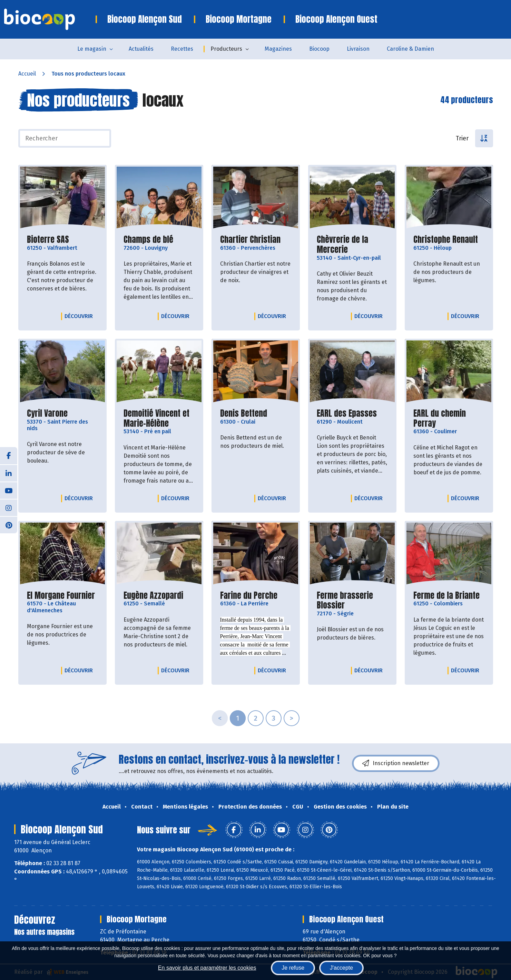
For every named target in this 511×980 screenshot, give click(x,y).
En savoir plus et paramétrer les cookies (207, 968)
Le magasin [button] (92, 49)
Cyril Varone (47, 413)
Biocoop (319, 49)
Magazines (278, 49)
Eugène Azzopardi (153, 596)
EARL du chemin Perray (449, 418)
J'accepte (341, 968)
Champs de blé (148, 240)
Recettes (182, 49)
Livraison (358, 49)
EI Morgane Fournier (61, 596)
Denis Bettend (244, 413)
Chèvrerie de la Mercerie (352, 245)
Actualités (141, 49)
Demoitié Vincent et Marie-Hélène (159, 418)
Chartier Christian (250, 240)
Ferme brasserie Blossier (352, 601)
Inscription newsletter (396, 763)
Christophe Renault (446, 240)
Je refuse (293, 968)
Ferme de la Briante (446, 596)
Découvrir (80, 316)
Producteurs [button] (226, 49)
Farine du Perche (249, 596)
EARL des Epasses (347, 413)
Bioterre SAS (48, 240)
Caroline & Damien (410, 49)
